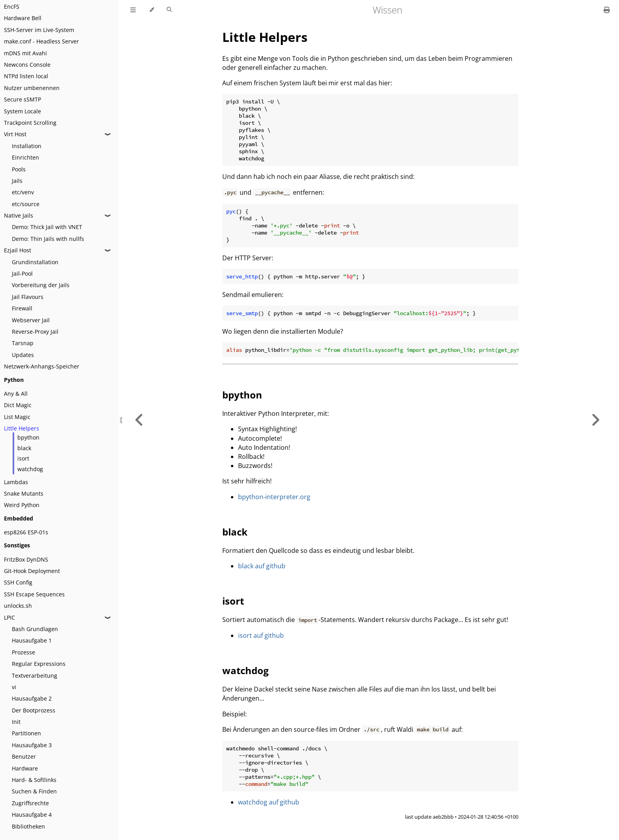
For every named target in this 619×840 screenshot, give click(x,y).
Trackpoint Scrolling (30, 123)
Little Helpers (22, 428)
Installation (27, 146)
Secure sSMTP (23, 99)
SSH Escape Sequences (34, 594)
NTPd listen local (26, 76)
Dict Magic (18, 405)
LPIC (9, 617)
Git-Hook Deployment (32, 571)
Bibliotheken (28, 826)
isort (23, 458)
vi (14, 687)
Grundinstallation (35, 262)
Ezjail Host (18, 250)
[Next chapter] (595, 420)
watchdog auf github (269, 802)
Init (16, 722)
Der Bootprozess (34, 710)
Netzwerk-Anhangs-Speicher (42, 366)
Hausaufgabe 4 (32, 815)
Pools (19, 169)
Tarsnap (23, 343)
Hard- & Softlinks (34, 780)
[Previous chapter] (139, 420)
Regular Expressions (39, 664)
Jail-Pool (22, 273)
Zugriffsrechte (30, 803)
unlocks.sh (18, 606)
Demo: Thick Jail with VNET (47, 227)
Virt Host (15, 134)
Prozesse (23, 652)
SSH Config (18, 582)
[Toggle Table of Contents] (133, 10)
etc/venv (23, 192)
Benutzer (24, 756)
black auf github (262, 566)
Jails (17, 181)
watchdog (30, 469)
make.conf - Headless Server (41, 41)
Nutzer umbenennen (32, 88)
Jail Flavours (28, 297)
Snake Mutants (24, 493)
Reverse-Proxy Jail (35, 332)
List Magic (17, 417)
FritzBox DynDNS (26, 559)
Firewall (22, 308)
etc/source (26, 204)
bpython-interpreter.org (274, 497)
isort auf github (261, 635)
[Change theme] (151, 10)
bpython (28, 437)
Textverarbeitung (35, 676)
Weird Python (22, 505)
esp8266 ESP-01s (26, 532)
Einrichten (25, 157)
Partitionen (26, 733)
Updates (23, 355)
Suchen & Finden (34, 791)
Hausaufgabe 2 (32, 698)
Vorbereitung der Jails (41, 285)
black (24, 448)
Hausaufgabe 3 (32, 745)
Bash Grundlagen (35, 629)
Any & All (16, 394)
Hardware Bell (23, 18)
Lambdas (16, 482)
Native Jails (19, 215)
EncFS (12, 7)
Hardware (25, 768)
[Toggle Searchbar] (169, 10)
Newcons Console (27, 65)
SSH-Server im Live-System (39, 30)
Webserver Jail (31, 320)
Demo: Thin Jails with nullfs (48, 239)
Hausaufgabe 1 (32, 640)
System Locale (23, 111)
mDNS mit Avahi (25, 53)
